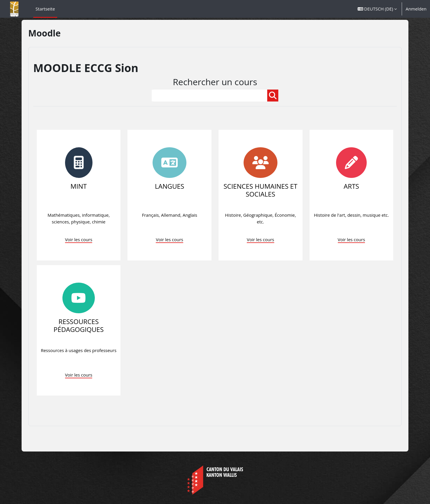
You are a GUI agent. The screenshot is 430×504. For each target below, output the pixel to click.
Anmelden (416, 9)
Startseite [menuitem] (45, 9)
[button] (377, 9)
